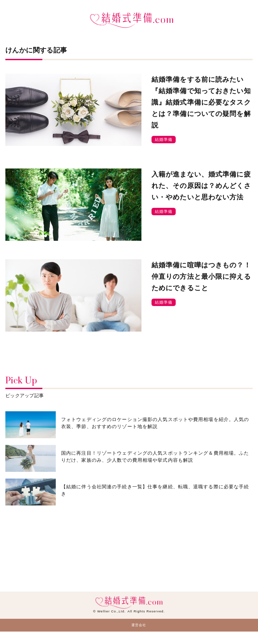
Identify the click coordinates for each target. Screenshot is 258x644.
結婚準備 (164, 140)
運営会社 (139, 625)
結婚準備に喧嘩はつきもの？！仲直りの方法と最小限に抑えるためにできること (201, 276)
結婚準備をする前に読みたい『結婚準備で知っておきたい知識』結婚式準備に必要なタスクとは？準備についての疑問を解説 (201, 102)
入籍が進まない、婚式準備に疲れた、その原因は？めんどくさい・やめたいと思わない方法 (201, 186)
